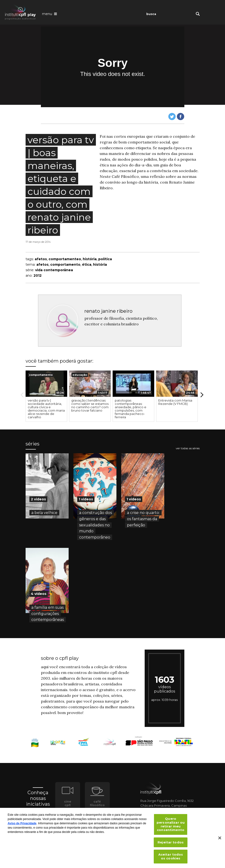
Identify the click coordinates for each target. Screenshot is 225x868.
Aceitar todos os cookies (171, 859)
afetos (41, 259)
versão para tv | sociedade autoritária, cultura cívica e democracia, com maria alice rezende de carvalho (46, 409)
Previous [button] (22, 395)
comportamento (65, 265)
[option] (46, 396)
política (105, 259)
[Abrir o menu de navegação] (49, 14)
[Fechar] (220, 840)
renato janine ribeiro (108, 311)
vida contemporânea (54, 270)
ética (87, 265)
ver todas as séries (188, 448)
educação (80, 375)
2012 (38, 275)
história (90, 259)
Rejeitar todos (171, 845)
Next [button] (202, 395)
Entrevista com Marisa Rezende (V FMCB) (175, 402)
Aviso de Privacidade (22, 826)
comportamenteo (65, 259)
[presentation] (46, 384)
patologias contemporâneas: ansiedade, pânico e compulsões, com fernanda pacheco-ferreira (131, 409)
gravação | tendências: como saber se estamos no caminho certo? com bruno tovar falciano (90, 405)
